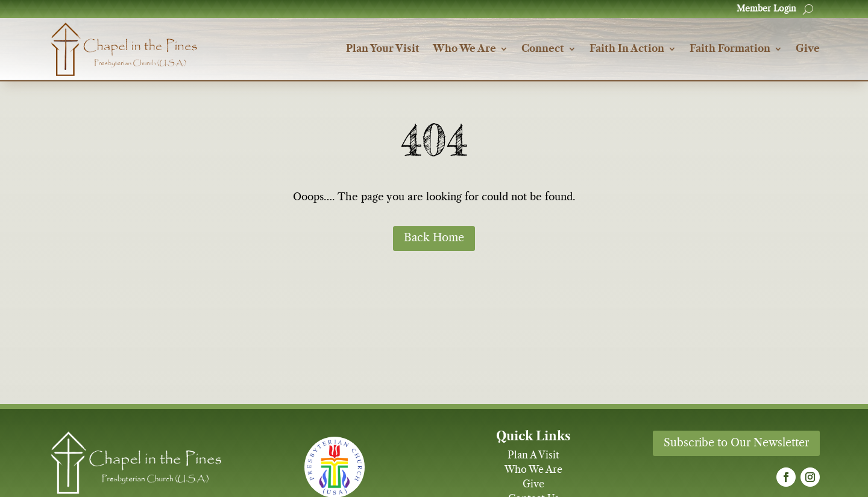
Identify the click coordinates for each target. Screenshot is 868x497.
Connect (543, 49)
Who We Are (464, 49)
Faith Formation (730, 49)
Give (808, 49)
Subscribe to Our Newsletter (736, 443)
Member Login (766, 9)
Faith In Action (627, 49)
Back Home (434, 238)
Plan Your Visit (383, 49)
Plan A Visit (533, 455)
